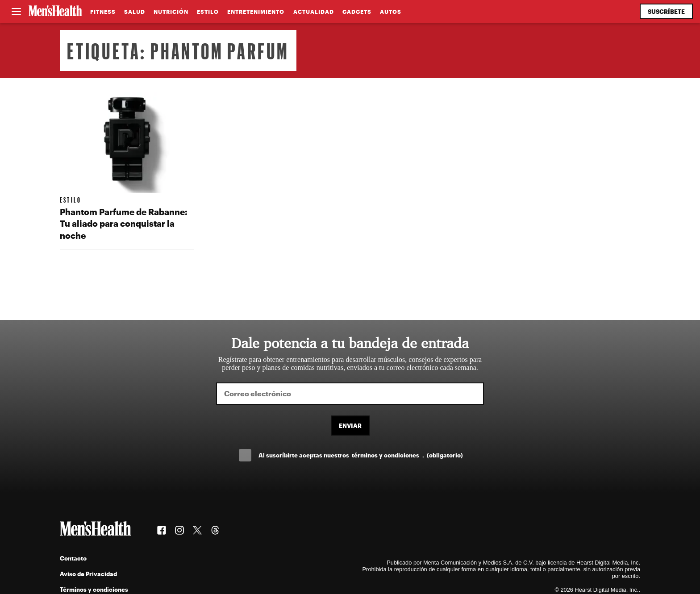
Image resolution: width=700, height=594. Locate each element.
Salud (135, 12)
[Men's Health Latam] (55, 12)
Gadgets (357, 12)
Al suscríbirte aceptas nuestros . (361, 455)
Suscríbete (666, 11)
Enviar (350, 426)
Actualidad (314, 12)
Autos (391, 12)
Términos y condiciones (94, 589)
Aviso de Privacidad (88, 574)
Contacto (73, 558)
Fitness (103, 12)
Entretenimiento (256, 12)
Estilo (208, 12)
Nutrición (171, 12)
